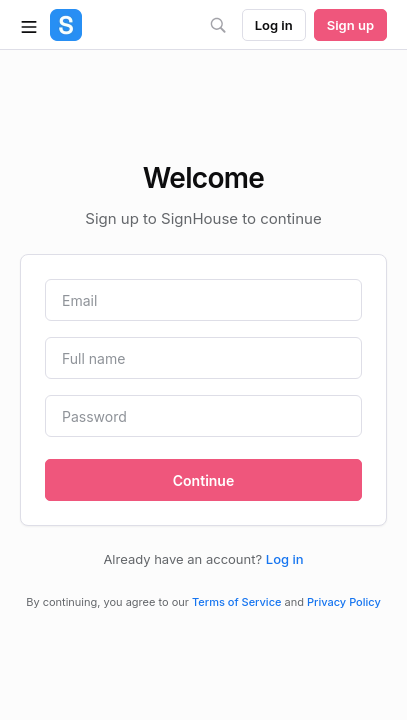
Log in (285, 559)
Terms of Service (236, 602)
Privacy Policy (344, 602)
